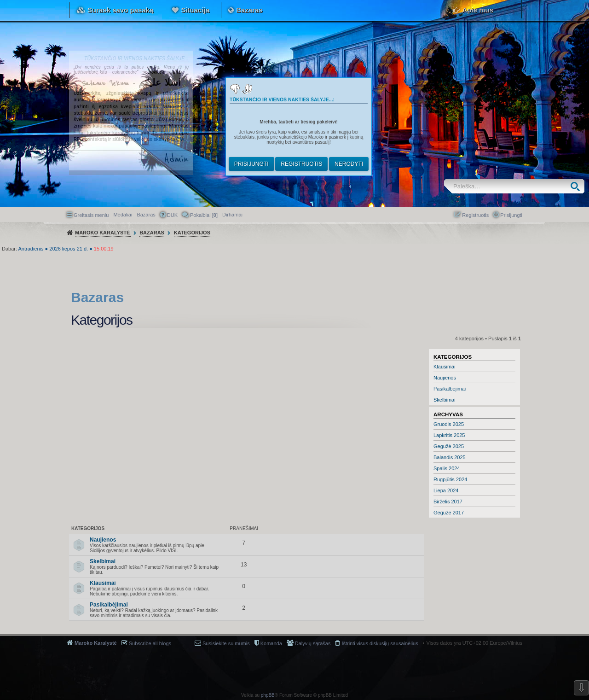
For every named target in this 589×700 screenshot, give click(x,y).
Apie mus (478, 10)
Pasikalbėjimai (450, 389)
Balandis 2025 (450, 457)
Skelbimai (445, 400)
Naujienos (445, 378)
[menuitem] (232, 215)
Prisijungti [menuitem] (511, 215)
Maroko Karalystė (96, 643)
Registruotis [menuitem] (475, 215)
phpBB (268, 695)
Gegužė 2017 (449, 513)
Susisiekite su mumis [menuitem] (226, 643)
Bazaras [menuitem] (146, 215)
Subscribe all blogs (150, 643)
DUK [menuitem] (172, 215)
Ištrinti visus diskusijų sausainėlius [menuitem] (380, 643)
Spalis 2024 (447, 468)
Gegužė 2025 (449, 446)
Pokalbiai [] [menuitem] (204, 215)
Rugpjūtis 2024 (450, 479)
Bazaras (249, 10)
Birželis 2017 (448, 502)
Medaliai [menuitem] (123, 215)
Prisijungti (251, 164)
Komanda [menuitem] (271, 643)
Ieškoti (577, 186)
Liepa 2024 (446, 490)
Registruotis (301, 164)
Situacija (195, 10)
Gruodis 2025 (449, 424)
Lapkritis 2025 (449, 435)
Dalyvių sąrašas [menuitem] (313, 643)
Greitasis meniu (91, 215)
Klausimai (445, 367)
